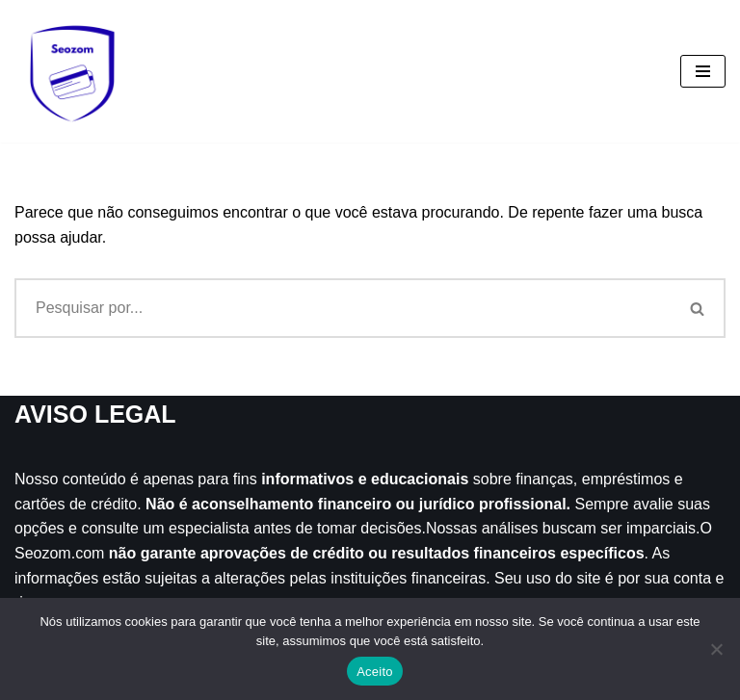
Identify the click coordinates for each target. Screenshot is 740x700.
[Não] (716, 649)
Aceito (375, 672)
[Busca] (343, 308)
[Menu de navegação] (703, 71)
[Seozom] (72, 71)
